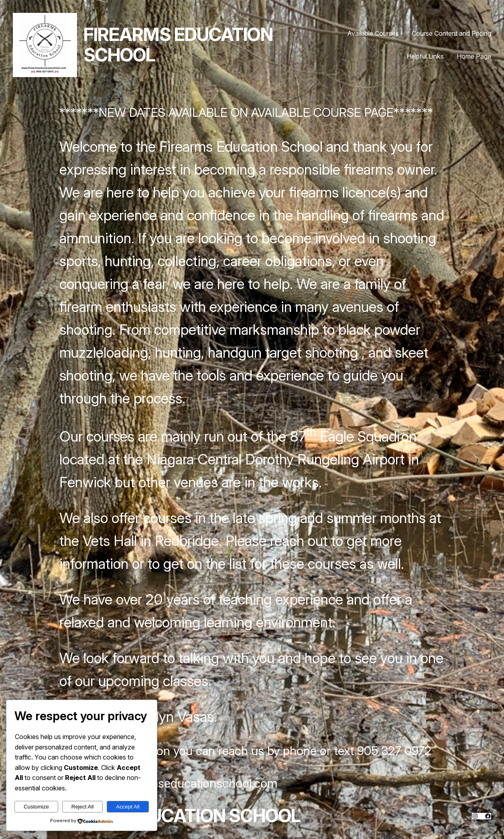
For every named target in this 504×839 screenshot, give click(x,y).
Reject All (83, 807)
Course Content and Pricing (451, 33)
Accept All (128, 807)
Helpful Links (425, 56)
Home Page (474, 56)
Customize (36, 807)
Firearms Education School (178, 45)
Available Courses (373, 33)
